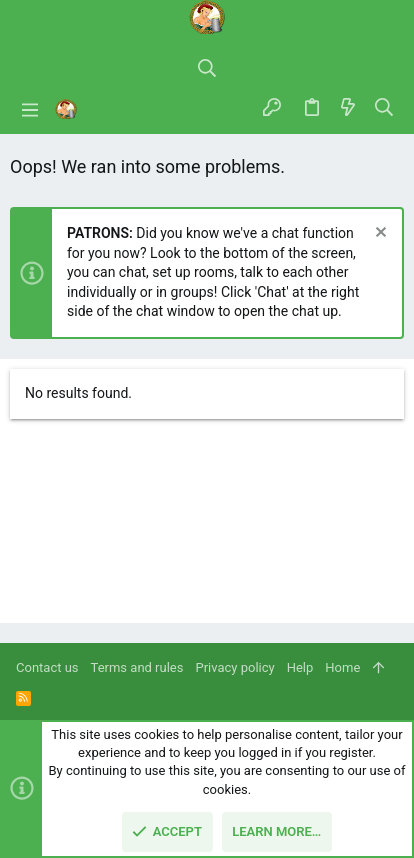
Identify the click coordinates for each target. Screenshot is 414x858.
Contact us (47, 667)
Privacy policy (234, 667)
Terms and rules (137, 667)
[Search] (206, 69)
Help (300, 667)
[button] (30, 109)
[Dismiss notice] (378, 234)
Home (342, 667)
